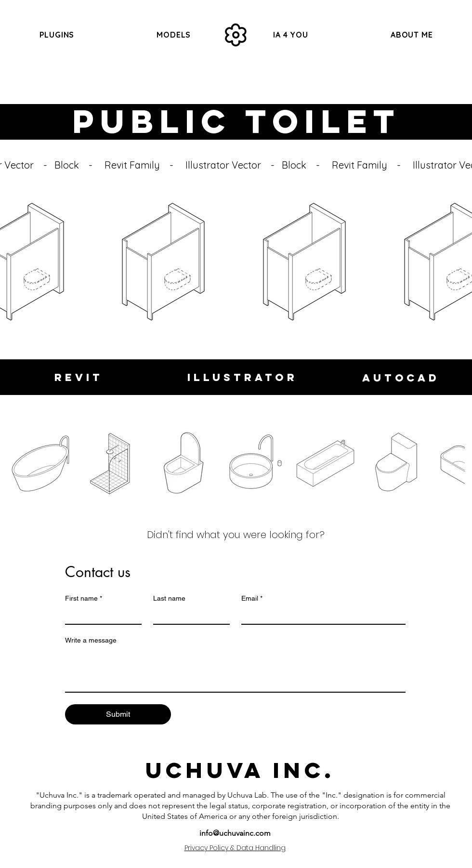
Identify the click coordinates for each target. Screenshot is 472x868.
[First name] (100, 615)
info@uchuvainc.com (235, 833)
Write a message (91, 640)
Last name (169, 598)
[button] (174, 35)
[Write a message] (235, 670)
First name (84, 598)
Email (252, 598)
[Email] (321, 615)
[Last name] (189, 615)
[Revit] (79, 377)
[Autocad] (401, 378)
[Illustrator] (243, 377)
